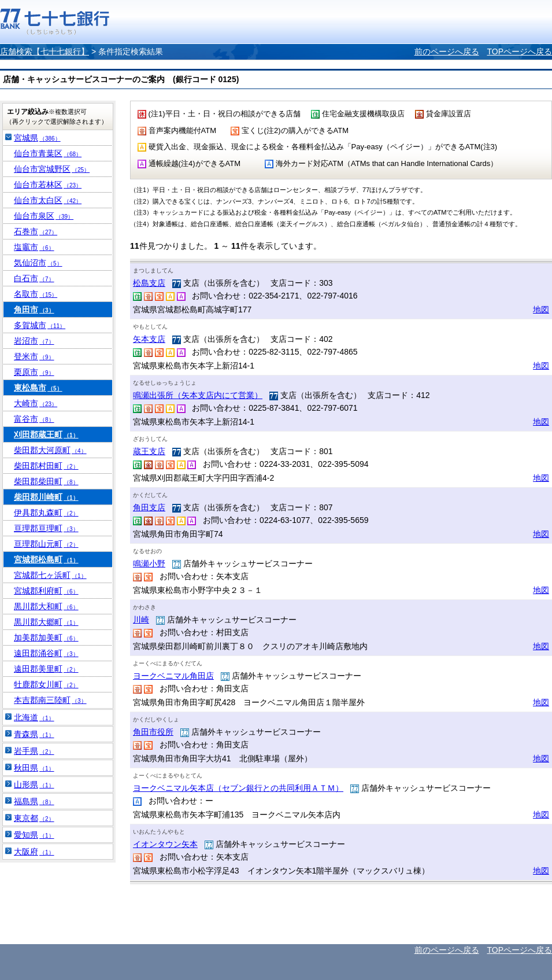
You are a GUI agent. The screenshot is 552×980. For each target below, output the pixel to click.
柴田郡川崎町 (46, 497)
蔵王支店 (149, 451)
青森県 (34, 734)
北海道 (34, 717)
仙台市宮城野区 (52, 169)
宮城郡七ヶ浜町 (50, 575)
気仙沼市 (38, 263)
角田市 (34, 310)
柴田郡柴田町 (46, 481)
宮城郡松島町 (46, 559)
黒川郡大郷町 (46, 622)
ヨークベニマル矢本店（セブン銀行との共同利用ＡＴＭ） (238, 788)
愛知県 (34, 835)
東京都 (34, 818)
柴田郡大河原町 (50, 450)
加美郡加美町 (46, 638)
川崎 (141, 620)
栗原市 (34, 372)
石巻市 (36, 231)
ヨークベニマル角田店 (173, 676)
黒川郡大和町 (46, 606)
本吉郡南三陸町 (50, 700)
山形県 (34, 784)
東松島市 (38, 388)
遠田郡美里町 (46, 669)
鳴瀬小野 (149, 563)
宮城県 (37, 138)
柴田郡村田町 (46, 466)
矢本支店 (149, 339)
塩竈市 (34, 247)
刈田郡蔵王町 (46, 434)
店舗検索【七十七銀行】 (45, 51)
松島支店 (149, 283)
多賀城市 (40, 325)
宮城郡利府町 (46, 591)
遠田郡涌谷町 (46, 653)
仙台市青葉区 (48, 153)
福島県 (34, 801)
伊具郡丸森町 (46, 513)
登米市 (34, 356)
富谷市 (34, 419)
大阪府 (34, 852)
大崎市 (36, 403)
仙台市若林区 (48, 185)
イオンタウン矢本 (165, 844)
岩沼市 (34, 341)
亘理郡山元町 (46, 544)
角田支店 (149, 507)
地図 (541, 310)
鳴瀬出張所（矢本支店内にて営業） (198, 395)
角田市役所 (153, 732)
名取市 (36, 294)
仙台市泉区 (44, 216)
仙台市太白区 (48, 200)
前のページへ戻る (447, 51)
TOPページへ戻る (519, 51)
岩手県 (34, 751)
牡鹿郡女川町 (46, 684)
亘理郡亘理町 (46, 528)
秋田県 (34, 768)
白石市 (34, 278)
